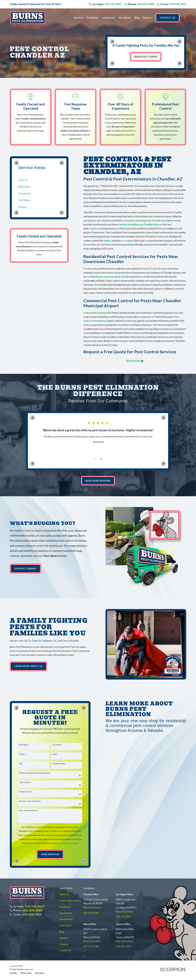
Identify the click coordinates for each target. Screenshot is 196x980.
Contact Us (65, 950)
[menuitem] (39, 180)
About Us (64, 894)
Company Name (62, 764)
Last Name (60, 745)
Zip (24, 764)
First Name (27, 745)
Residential (65, 907)
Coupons (64, 944)
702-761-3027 (113, 4)
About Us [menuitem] (78, 18)
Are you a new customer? (33, 801)
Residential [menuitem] (93, 18)
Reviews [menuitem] (147, 18)
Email (58, 754)
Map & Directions (92, 908)
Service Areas (66, 919)
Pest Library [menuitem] (124, 18)
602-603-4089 (146, 4)
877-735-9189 (91, 946)
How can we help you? (32, 810)
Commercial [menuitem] (108, 18)
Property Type (29, 792)
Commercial (66, 913)
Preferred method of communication (38, 773)
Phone (25, 754)
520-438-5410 (178, 4)
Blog (62, 932)
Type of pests (28, 782)
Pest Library (65, 926)
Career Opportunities (70, 901)
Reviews (64, 938)
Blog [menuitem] (137, 18)
